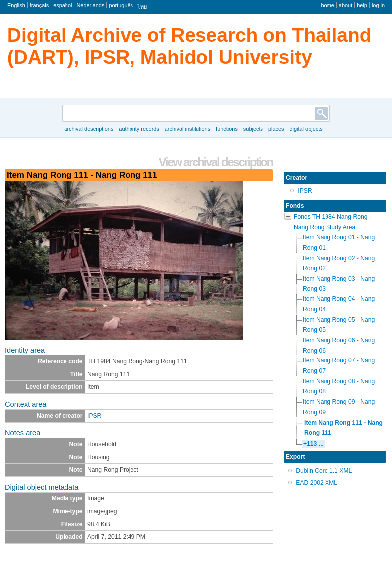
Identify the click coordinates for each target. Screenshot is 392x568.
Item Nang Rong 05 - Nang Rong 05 (339, 325)
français (39, 5)
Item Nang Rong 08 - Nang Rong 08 (339, 387)
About (346, 5)
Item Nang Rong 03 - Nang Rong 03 (339, 284)
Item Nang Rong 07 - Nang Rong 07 (339, 366)
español (63, 5)
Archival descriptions (89, 129)
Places (276, 129)
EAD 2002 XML (317, 483)
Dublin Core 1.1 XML (324, 471)
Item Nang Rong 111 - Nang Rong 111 (343, 428)
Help (362, 5)
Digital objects (306, 129)
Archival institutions (188, 129)
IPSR (94, 416)
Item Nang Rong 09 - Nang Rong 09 (339, 407)
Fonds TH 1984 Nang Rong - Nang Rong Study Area (332, 222)
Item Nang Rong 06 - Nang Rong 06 (339, 345)
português (121, 5)
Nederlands (90, 5)
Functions (227, 129)
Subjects (253, 129)
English (16, 5)
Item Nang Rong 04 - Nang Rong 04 (339, 304)
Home (327, 5)
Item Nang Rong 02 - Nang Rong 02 (339, 263)
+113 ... (313, 444)
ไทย (142, 7)
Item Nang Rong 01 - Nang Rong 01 (339, 243)
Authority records (139, 129)
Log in (378, 5)
